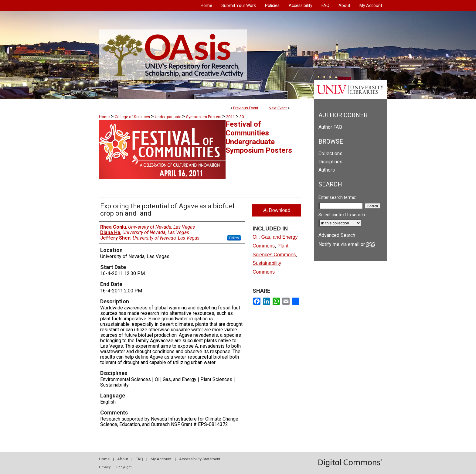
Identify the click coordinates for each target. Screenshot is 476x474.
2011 (231, 117)
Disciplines (330, 162)
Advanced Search (337, 235)
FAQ (139, 459)
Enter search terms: (337, 197)
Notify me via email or (347, 244)
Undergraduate (168, 117)
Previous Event (246, 108)
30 (242, 117)
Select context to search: (342, 215)
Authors (327, 170)
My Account (161, 459)
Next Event (278, 108)
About (123, 459)
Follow (234, 238)
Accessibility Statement (200, 459)
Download (277, 210)
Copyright (124, 467)
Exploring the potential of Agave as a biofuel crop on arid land (167, 210)
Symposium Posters (204, 117)
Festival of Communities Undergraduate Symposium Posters (259, 137)
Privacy (105, 467)
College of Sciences (133, 117)
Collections (330, 153)
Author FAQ (330, 127)
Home (104, 117)
